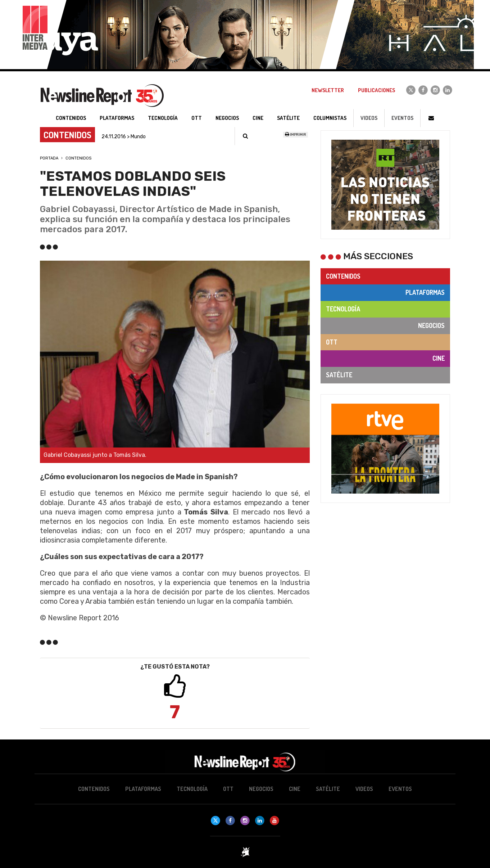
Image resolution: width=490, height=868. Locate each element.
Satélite (339, 375)
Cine (439, 358)
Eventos (402, 118)
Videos (369, 118)
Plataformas (425, 292)
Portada (49, 158)
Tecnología (343, 309)
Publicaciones (376, 90)
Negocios (431, 325)
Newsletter (328, 90)
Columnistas (330, 118)
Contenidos (78, 158)
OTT (332, 342)
